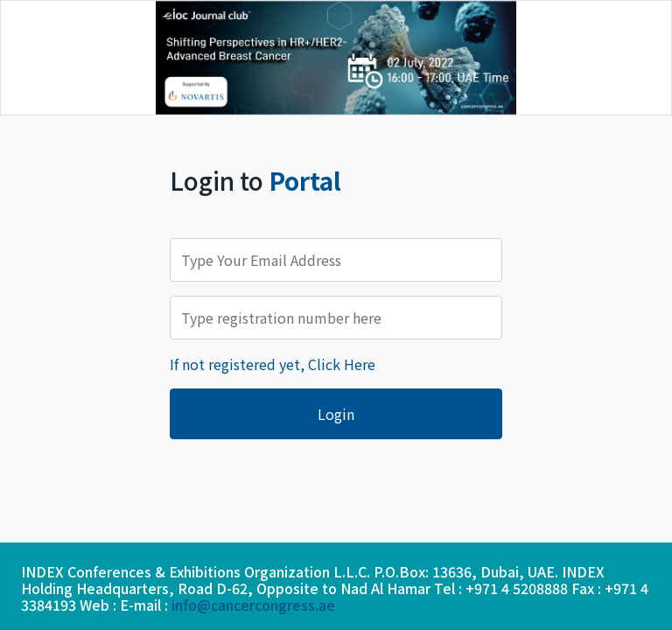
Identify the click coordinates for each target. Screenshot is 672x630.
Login (336, 414)
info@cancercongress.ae (253, 605)
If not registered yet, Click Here (273, 364)
